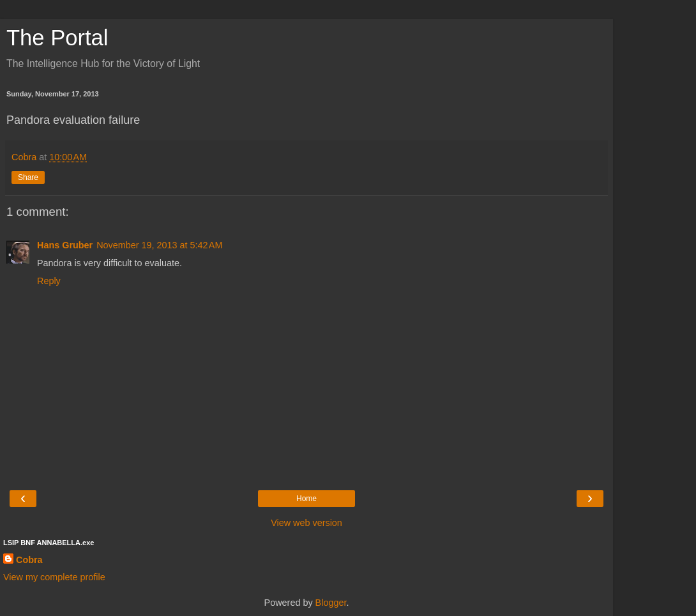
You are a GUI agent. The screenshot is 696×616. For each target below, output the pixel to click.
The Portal (57, 38)
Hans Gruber (65, 245)
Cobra (29, 560)
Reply (49, 281)
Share (28, 177)
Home (306, 499)
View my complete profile (54, 577)
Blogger (331, 603)
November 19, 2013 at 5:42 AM (159, 245)
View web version (306, 523)
